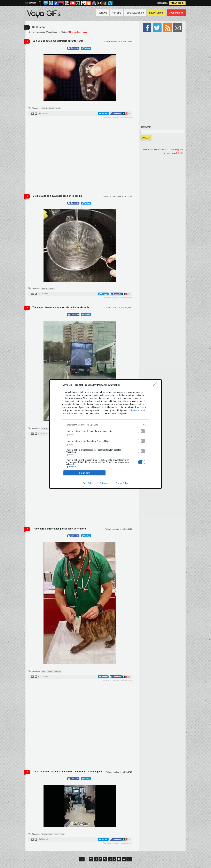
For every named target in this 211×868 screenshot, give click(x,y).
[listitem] (105, 425)
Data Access (105, 483)
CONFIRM (84, 473)
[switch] (142, 431)
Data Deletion (89, 483)
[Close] (156, 385)
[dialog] (105, 434)
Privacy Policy (122, 483)
